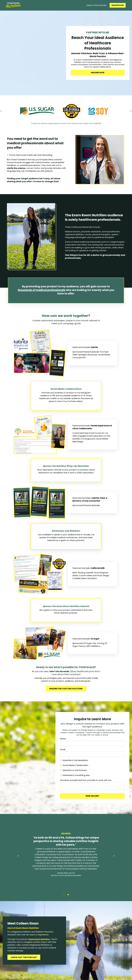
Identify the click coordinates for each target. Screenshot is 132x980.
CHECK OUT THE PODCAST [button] (24, 957)
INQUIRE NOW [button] (118, 5)
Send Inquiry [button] (92, 796)
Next (131, 111)
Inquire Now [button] (98, 72)
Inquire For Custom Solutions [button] (66, 689)
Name (63, 739)
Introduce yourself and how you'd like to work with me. (86, 780)
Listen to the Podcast (96, 5)
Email (63, 749)
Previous (1, 111)
